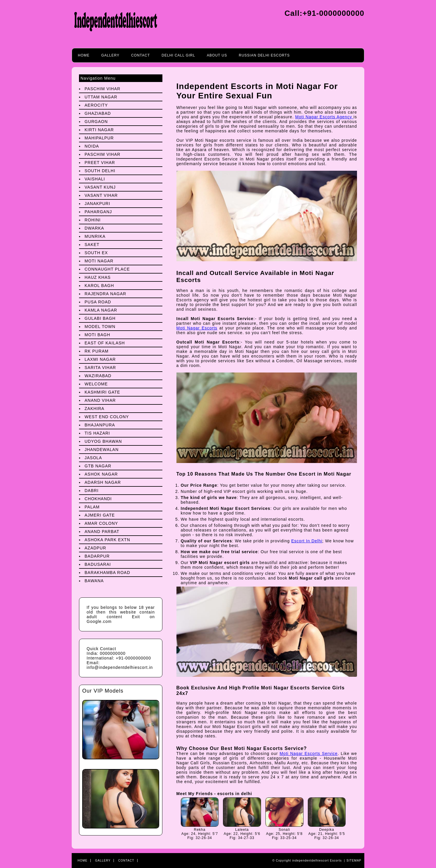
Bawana (94, 581)
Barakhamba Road (107, 573)
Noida (92, 146)
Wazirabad (98, 376)
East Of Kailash (105, 343)
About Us (217, 55)
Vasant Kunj (100, 187)
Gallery (110, 55)
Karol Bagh (99, 286)
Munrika (95, 236)
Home (84, 55)
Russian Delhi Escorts (264, 55)
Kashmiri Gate (102, 392)
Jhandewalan (102, 450)
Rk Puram (97, 351)
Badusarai (98, 564)
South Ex (96, 253)
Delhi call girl (178, 55)
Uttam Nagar (101, 97)
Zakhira (95, 409)
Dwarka (94, 228)
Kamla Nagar (101, 310)
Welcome (96, 384)
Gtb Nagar (98, 466)
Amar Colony (101, 523)
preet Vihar (100, 163)
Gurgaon (96, 122)
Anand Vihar (100, 400)
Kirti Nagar (99, 130)
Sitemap (354, 861)
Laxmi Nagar (100, 359)
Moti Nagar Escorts (197, 328)
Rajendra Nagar (105, 294)
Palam (92, 507)
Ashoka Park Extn (107, 540)
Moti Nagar (99, 261)
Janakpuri (97, 204)
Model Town (100, 327)
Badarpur (97, 556)
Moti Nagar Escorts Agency (324, 117)
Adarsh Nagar (103, 482)
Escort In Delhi (307, 541)
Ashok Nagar (101, 474)
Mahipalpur (99, 138)
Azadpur (95, 548)
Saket (92, 245)
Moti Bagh (97, 335)
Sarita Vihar (100, 368)
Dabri (92, 491)
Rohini (93, 220)
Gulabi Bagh (100, 318)
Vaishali (95, 179)
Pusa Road (98, 302)
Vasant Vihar (101, 195)
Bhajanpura (100, 425)
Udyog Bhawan (103, 441)
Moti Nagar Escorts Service (308, 753)
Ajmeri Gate (100, 515)
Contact (140, 55)
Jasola (93, 458)
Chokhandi (98, 499)
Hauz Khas (98, 277)
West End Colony (107, 417)
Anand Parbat (102, 532)
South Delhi (100, 171)
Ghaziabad (98, 113)
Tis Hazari (97, 433)
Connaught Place (107, 269)
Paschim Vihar (102, 89)
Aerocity (96, 105)
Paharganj (98, 212)
